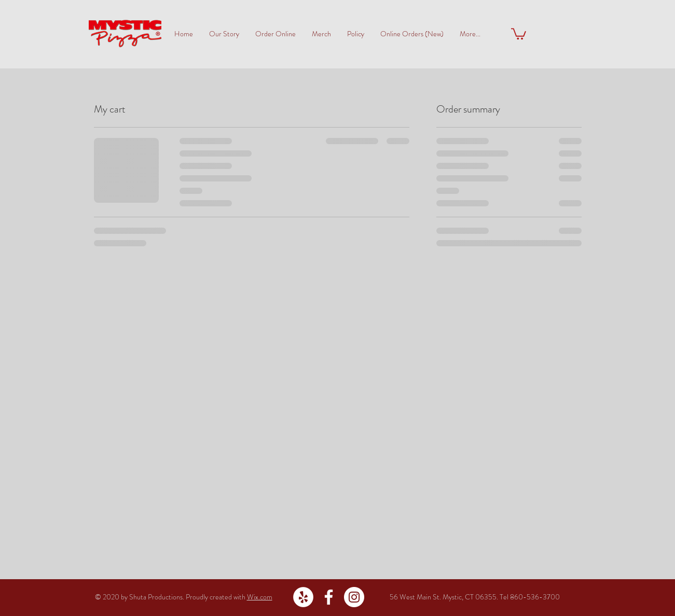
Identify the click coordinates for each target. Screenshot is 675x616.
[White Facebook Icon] (329, 597)
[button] (519, 33)
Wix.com (260, 597)
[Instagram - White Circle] (354, 597)
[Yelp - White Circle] (303, 597)
